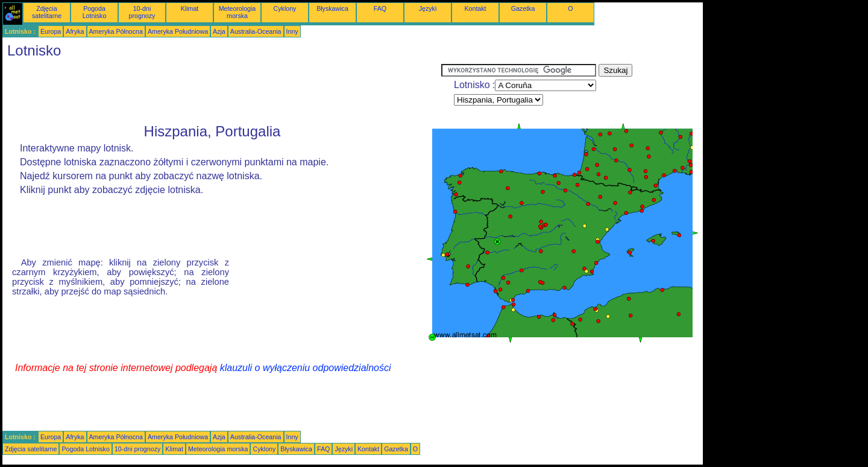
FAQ (380, 8)
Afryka (75, 31)
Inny (292, 31)
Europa (51, 31)
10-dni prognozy (142, 12)
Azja (219, 31)
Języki (428, 8)
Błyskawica (332, 8)
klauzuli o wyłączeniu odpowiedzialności (306, 368)
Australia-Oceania (256, 31)
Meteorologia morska (237, 12)
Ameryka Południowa (178, 31)
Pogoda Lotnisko (95, 12)
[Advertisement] (222, 91)
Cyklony (285, 8)
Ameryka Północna (116, 31)
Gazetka (523, 8)
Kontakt (475, 8)
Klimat (190, 8)
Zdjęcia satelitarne (47, 12)
